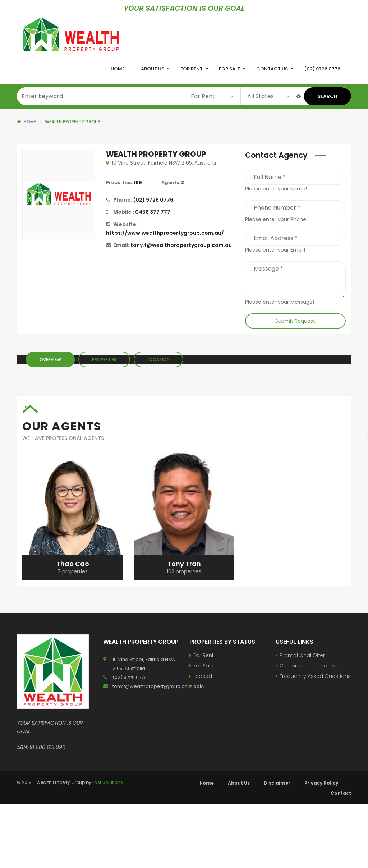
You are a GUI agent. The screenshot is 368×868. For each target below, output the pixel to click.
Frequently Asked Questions (315, 676)
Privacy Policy (321, 783)
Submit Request (295, 321)
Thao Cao (73, 564)
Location (158, 360)
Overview (50, 360)
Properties (104, 360)
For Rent (204, 655)
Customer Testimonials (309, 666)
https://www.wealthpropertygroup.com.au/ (165, 233)
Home (30, 122)
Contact (341, 793)
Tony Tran (184, 564)
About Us (239, 783)
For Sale (203, 666)
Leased (203, 676)
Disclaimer (277, 783)
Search (328, 96)
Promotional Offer (302, 655)
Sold (199, 686)
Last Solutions (108, 782)
